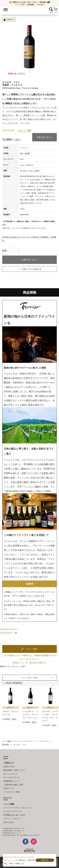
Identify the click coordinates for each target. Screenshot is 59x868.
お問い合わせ (9, 822)
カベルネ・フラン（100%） (30, 171)
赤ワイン (30, 165)
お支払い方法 (9, 766)
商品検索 (6, 745)
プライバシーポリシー (12, 819)
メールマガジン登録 (11, 792)
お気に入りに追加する (30, 269)
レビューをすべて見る (30, 678)
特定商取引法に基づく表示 (14, 815)
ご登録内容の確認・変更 (13, 785)
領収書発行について (11, 781)
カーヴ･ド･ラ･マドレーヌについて (17, 808)
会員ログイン (9, 788)
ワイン (22, 165)
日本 (21, 153)
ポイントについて (11, 774)
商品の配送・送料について (14, 770)
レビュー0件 (25, 130)
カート (55, 9)
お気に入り (47, 9)
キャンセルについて (11, 777)
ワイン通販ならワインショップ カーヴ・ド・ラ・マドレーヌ (29, 10)
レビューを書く (32, 649)
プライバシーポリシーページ (15, 857)
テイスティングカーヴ (12, 811)
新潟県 (27, 153)
